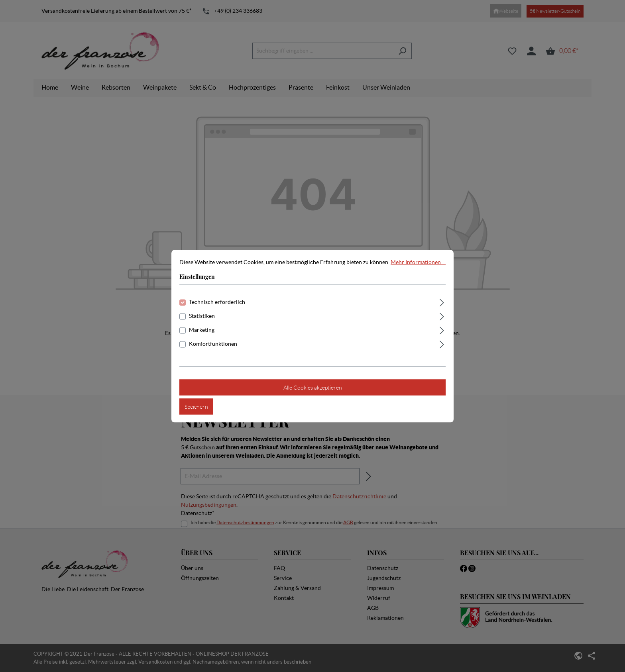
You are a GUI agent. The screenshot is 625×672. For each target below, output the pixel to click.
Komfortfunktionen (213, 343)
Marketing (202, 329)
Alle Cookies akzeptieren (313, 387)
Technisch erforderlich (217, 302)
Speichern (196, 406)
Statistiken (202, 315)
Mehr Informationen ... (418, 262)
